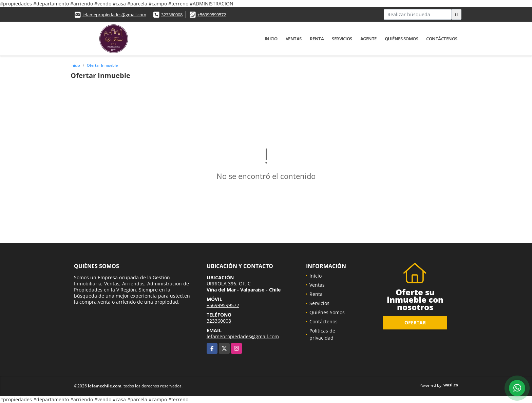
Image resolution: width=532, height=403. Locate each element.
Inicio (271, 39)
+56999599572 (212, 15)
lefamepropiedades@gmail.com (114, 15)
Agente (368, 39)
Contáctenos (442, 39)
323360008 (172, 15)
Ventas (294, 39)
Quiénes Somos (402, 39)
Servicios (342, 39)
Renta (317, 39)
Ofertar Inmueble (102, 65)
